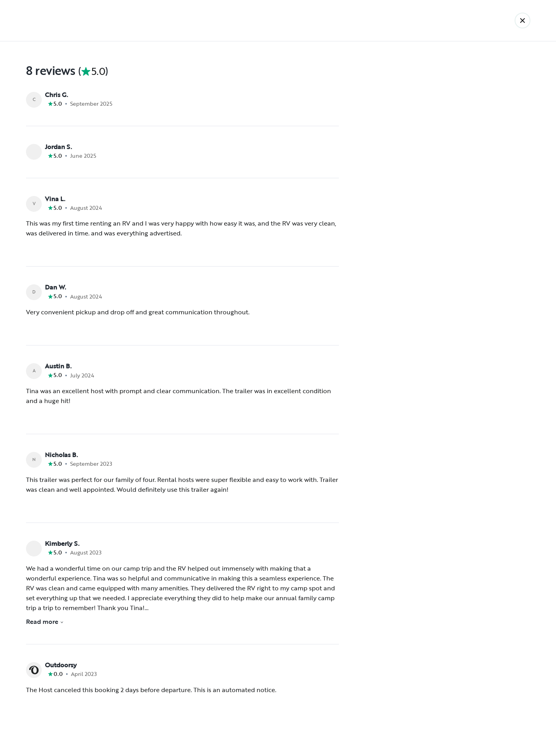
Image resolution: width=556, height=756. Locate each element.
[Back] (523, 21)
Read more (45, 622)
